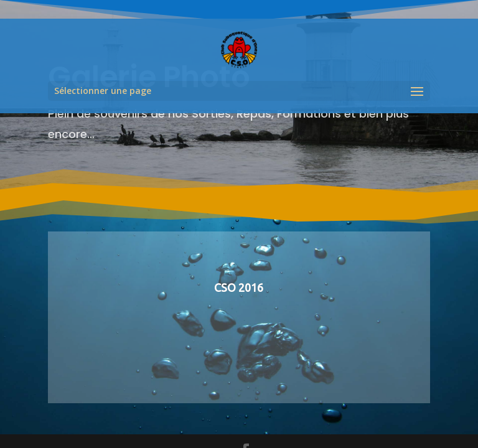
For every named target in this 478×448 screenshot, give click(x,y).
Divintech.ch (235, 406)
